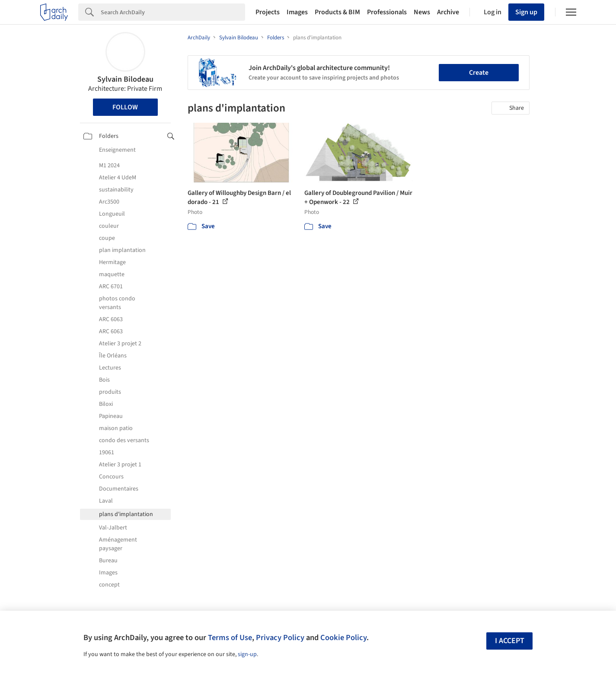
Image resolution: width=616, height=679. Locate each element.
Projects (268, 12)
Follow (125, 107)
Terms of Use (230, 638)
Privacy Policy (280, 638)
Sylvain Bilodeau (125, 79)
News (422, 12)
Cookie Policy (343, 638)
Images (297, 12)
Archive (448, 12)
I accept (510, 641)
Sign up (526, 12)
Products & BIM (337, 12)
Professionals (387, 12)
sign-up (247, 654)
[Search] (173, 12)
